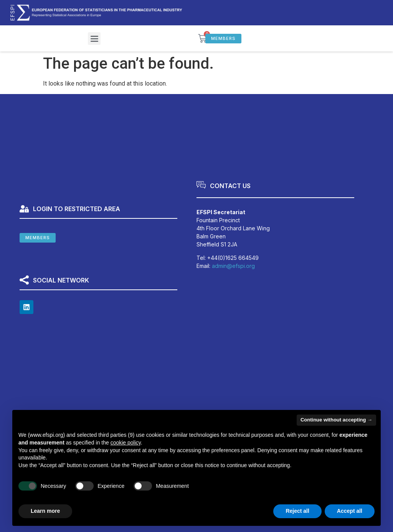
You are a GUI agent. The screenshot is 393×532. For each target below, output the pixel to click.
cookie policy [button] (126, 443)
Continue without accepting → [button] (336, 420)
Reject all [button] (297, 511)
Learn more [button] (45, 511)
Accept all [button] (350, 511)
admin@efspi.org (233, 266)
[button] (94, 39)
